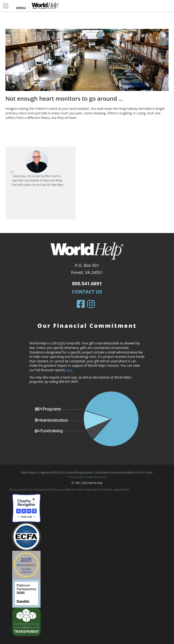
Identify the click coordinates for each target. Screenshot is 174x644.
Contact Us (87, 292)
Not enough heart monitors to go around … (64, 98)
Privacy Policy (76, 477)
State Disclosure (97, 477)
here (69, 370)
